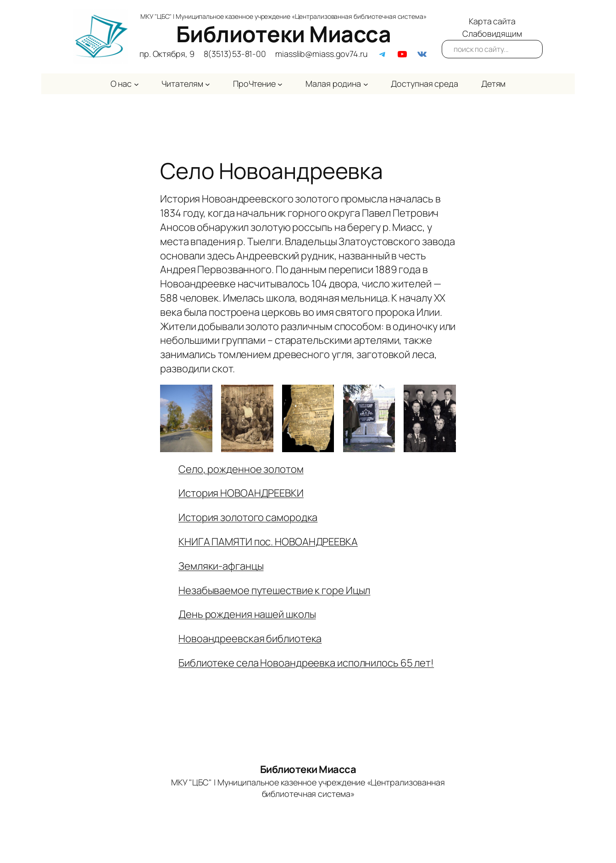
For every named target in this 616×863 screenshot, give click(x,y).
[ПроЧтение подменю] (280, 84)
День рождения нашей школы (247, 614)
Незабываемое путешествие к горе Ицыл (274, 590)
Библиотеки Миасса (284, 34)
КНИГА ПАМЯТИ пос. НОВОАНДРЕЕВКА (268, 542)
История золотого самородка (248, 517)
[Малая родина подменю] (366, 84)
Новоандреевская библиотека (250, 639)
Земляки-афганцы (221, 566)
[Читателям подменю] (208, 84)
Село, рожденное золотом (241, 469)
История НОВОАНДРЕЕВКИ (241, 493)
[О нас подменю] (136, 84)
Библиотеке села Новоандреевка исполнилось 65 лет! (306, 663)
